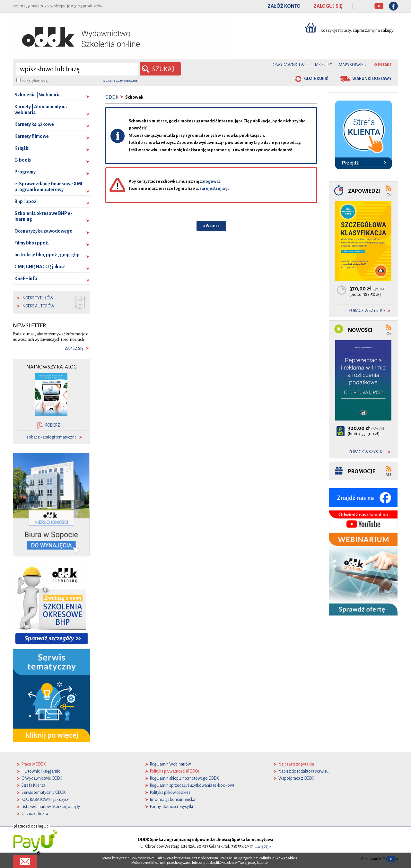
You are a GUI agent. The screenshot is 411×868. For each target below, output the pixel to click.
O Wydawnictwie (290, 65)
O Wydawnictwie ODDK (42, 778)
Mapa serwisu (353, 65)
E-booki (23, 160)
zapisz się (74, 349)
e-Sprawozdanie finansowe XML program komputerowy (49, 187)
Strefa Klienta (33, 785)
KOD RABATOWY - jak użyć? (45, 800)
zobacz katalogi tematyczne (52, 437)
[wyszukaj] (77, 69)
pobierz (53, 425)
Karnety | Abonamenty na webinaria (41, 110)
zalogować (210, 182)
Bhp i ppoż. (26, 201)
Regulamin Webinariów (170, 764)
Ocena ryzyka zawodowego (44, 231)
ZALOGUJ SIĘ (328, 6)
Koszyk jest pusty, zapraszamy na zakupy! (358, 31)
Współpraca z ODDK (296, 778)
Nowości (360, 330)
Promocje (362, 471)
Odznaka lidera (35, 814)
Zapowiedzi (364, 191)
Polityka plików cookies (170, 793)
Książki (22, 148)
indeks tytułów (38, 298)
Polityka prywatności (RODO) (175, 771)
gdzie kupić (316, 79)
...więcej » (263, 846)
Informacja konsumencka (173, 800)
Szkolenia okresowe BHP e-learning (43, 216)
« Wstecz (211, 226)
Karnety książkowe (34, 124)
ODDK (112, 97)
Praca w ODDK (34, 764)
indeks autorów (38, 306)
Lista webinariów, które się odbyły (51, 807)
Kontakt (383, 65)
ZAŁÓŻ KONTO (284, 6)
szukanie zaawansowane (120, 80)
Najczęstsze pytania (296, 764)
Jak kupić (323, 65)
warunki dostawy (372, 79)
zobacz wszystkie (367, 311)
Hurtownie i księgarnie (41, 771)
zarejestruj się (214, 189)
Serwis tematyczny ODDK (44, 793)
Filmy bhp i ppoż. (32, 243)
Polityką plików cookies (278, 858)
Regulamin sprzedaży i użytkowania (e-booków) (192, 785)
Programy (25, 172)
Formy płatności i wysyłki (171, 807)
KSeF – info (26, 279)
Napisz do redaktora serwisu (303, 771)
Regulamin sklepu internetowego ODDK (184, 778)
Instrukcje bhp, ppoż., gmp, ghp (47, 255)
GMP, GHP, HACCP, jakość (40, 267)
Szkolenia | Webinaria (38, 95)
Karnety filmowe (32, 136)
